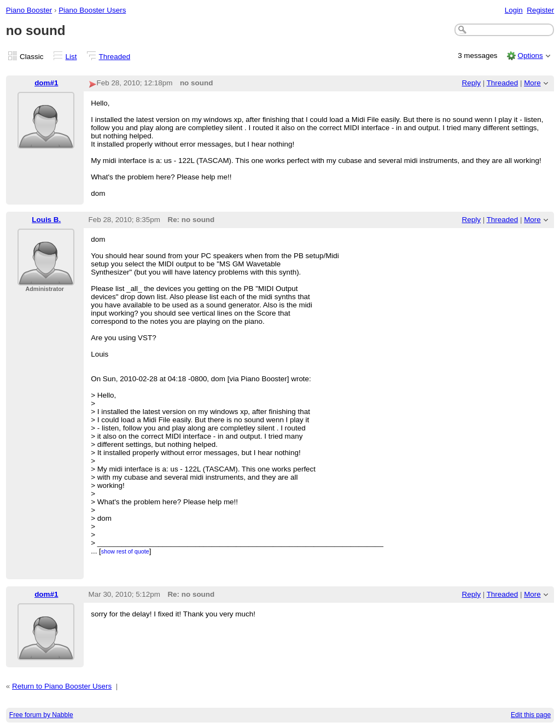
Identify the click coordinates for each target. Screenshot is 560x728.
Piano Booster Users (92, 10)
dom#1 (46, 83)
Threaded (115, 57)
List (71, 57)
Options (530, 56)
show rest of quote (125, 551)
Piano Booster (29, 10)
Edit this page (531, 715)
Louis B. (46, 220)
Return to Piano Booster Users (62, 686)
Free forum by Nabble (41, 715)
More (532, 83)
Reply (471, 83)
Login (514, 10)
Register (540, 10)
